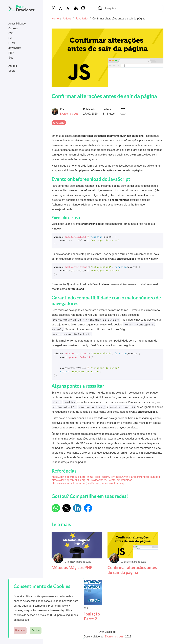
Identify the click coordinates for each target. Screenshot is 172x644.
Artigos (13, 66)
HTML (12, 43)
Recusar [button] (20, 630)
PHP (11, 53)
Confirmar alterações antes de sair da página (104, 96)
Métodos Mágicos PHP (72, 567)
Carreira (13, 28)
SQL (11, 58)
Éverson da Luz (69, 114)
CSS (11, 33)
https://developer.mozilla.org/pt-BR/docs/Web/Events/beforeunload (92, 480)
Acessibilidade (17, 24)
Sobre (12, 71)
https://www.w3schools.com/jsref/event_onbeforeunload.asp (88, 483)
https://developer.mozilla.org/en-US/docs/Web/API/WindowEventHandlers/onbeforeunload (106, 477)
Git (10, 38)
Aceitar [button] (36, 630)
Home (55, 19)
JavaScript (15, 48)
